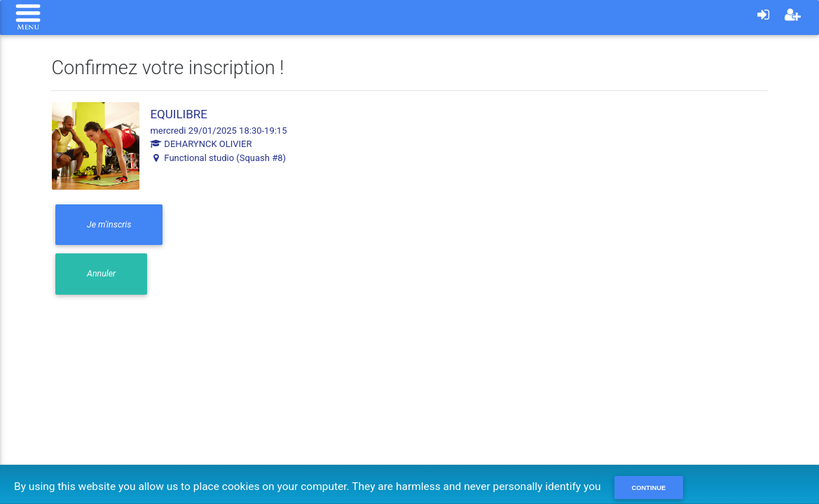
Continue (649, 488)
